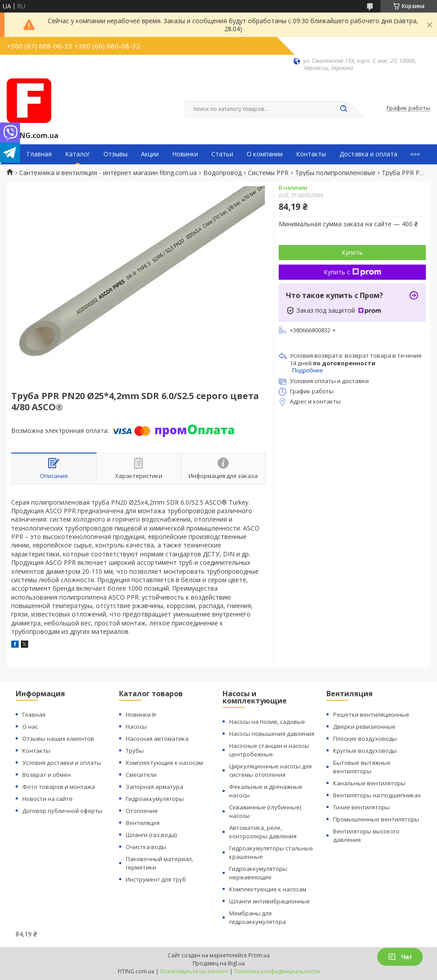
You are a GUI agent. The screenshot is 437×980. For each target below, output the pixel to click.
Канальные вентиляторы (369, 783)
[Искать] (343, 109)
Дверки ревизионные (364, 727)
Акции (150, 154)
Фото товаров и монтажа (59, 787)
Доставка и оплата (368, 154)
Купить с (352, 272)
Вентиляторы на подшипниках (377, 795)
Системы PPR (268, 173)
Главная (39, 154)
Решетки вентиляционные (371, 715)
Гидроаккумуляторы (155, 799)
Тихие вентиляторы (361, 807)
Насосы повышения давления (272, 734)
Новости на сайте (47, 799)
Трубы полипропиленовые (335, 173)
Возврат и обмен (47, 775)
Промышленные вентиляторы (376, 819)
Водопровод (223, 173)
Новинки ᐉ (141, 715)
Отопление (142, 811)
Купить (352, 252)
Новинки (185, 154)
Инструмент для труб (156, 879)
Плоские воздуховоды (365, 739)
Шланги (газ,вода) (151, 835)
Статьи (222, 154)
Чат (400, 957)
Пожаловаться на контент (194, 971)
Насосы (136, 727)
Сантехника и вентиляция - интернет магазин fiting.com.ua (108, 173)
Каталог (78, 154)
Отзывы (115, 154)
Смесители (141, 775)
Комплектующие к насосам (164, 763)
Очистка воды (146, 847)
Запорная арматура (155, 787)
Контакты (311, 154)
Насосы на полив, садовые (267, 722)
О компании (265, 154)
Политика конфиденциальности (277, 971)
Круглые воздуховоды (365, 751)
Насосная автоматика (157, 739)
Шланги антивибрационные (270, 901)
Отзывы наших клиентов (58, 739)
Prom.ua (259, 955)
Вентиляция (143, 823)
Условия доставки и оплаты (62, 763)
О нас (30, 727)
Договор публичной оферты (62, 811)
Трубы (135, 751)
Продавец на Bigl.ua (219, 963)
